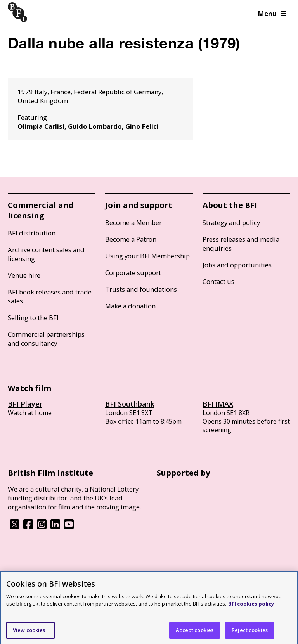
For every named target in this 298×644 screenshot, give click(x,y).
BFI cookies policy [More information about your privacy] (251, 606)
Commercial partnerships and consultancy (46, 339)
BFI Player (25, 404)
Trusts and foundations (141, 289)
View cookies (29, 632)
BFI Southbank (130, 404)
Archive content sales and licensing (46, 254)
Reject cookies (250, 632)
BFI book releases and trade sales (50, 296)
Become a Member (133, 222)
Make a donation (130, 306)
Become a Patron (131, 239)
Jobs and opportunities (237, 265)
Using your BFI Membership (147, 256)
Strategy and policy (231, 222)
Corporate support (133, 273)
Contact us (218, 281)
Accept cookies (195, 632)
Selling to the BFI (33, 318)
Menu (272, 13)
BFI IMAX (218, 404)
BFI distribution (32, 233)
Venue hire (24, 275)
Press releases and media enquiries (241, 244)
